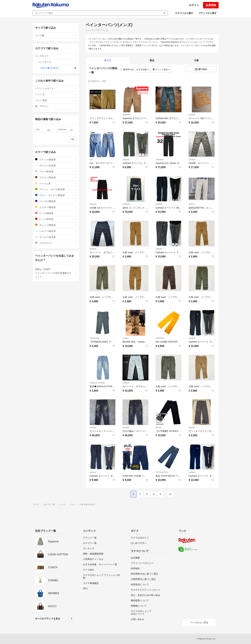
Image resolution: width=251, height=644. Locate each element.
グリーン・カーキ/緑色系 (56, 189)
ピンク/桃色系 (56, 213)
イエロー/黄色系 (56, 207)
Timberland (94, 338)
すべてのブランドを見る (48, 619)
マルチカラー (56, 243)
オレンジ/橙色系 (56, 225)
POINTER (160, 338)
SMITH (192, 204)
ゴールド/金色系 (56, 237)
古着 (196, 60)
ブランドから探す (208, 13)
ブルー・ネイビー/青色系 (56, 195)
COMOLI (126, 204)
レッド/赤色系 (56, 219)
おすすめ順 (143, 69)
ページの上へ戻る (199, 622)
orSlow (125, 338)
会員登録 (211, 5)
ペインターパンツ (58, 68)
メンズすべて (56, 56)
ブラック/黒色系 (56, 159)
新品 (152, 60)
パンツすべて (57, 62)
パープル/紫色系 (56, 201)
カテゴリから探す (184, 13)
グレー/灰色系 (56, 171)
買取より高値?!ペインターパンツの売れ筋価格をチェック (56, 273)
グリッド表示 (161, 69)
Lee (91, 160)
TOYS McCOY (162, 472)
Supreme (126, 115)
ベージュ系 (56, 183)
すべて (108, 60)
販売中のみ (127, 69)
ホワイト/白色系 (56, 165)
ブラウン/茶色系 (56, 177)
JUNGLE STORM (97, 383)
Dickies (159, 427)
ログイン (194, 5)
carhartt (192, 115)
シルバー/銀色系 (56, 231)
